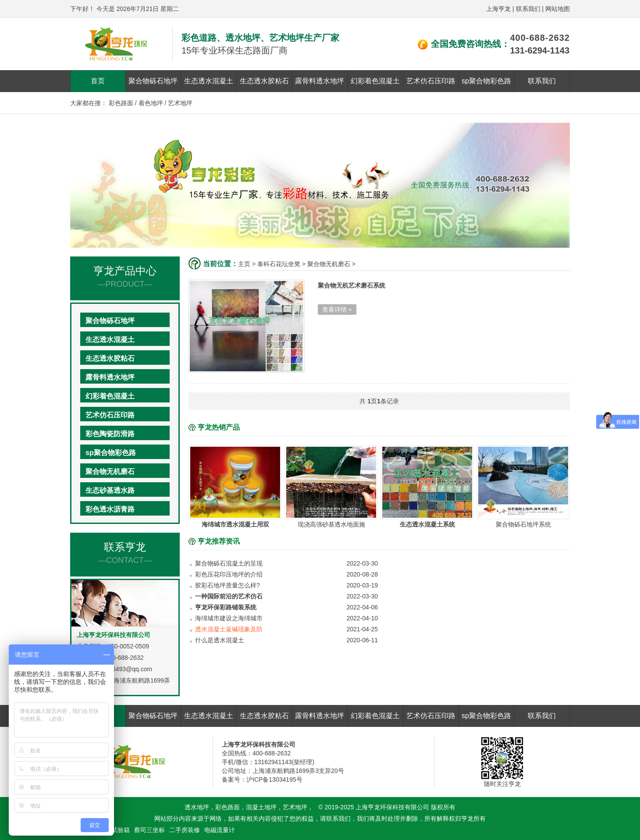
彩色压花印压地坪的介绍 (229, 574)
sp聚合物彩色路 (486, 81)
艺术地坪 (180, 103)
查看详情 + (337, 310)
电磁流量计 (220, 830)
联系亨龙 (125, 553)
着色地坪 (151, 103)
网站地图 (558, 9)
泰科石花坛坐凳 (279, 264)
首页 (98, 81)
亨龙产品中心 (125, 277)
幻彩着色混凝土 (375, 81)
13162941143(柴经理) (284, 762)
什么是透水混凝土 (220, 640)
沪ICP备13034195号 (274, 779)
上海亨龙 (498, 9)
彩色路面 (121, 103)
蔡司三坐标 (149, 830)
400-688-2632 (540, 38)
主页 (244, 264)
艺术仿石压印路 (431, 81)
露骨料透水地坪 (320, 81)
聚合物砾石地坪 (153, 81)
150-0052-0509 (128, 646)
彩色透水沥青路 (110, 509)
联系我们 (528, 9)
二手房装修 (185, 830)
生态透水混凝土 (209, 81)
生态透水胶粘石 (264, 81)
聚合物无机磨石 (110, 472)
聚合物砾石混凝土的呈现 (229, 563)
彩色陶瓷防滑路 (110, 434)
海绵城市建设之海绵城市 (229, 618)
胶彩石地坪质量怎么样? (228, 585)
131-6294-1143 (540, 50)
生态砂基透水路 (110, 490)
